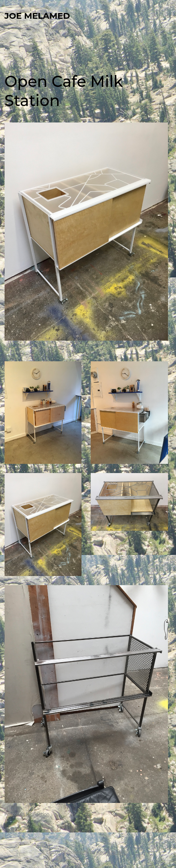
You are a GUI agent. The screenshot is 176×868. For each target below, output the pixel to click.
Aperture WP (111, 852)
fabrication (38, 814)
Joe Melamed (37, 16)
